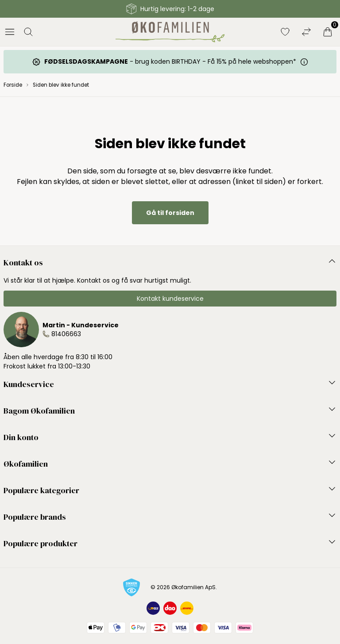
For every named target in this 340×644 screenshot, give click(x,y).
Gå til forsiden (170, 213)
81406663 (66, 334)
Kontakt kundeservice (170, 299)
